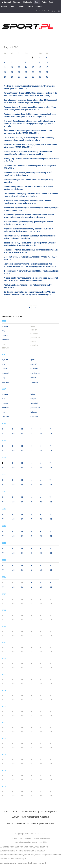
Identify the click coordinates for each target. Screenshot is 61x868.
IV (31, 429)
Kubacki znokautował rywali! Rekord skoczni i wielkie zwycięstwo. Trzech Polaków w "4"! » (27, 202)
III (22, 429)
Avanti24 (39, 6)
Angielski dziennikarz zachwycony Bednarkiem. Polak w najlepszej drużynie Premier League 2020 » (28, 230)
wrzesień (34, 368)
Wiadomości (28, 2)
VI (50, 429)
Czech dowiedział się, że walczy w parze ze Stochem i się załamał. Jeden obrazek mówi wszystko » (29, 139)
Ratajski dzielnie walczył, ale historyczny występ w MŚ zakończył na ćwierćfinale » (28, 174)
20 (19, 72)
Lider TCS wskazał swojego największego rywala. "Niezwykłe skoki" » (31, 258)
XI (41, 433)
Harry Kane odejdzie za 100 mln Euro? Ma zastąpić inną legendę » (28, 181)
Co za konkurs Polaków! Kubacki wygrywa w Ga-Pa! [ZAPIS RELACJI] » (30, 167)
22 (33, 72)
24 (47, 72)
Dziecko (21, 6)
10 (47, 62)
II (12, 429)
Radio (44, 11)
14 (26, 67)
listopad (34, 377)
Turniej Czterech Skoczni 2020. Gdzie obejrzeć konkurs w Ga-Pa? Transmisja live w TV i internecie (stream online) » (31, 94)
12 (12, 67)
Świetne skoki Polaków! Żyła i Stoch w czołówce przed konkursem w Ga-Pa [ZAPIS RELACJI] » (28, 132)
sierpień (34, 364)
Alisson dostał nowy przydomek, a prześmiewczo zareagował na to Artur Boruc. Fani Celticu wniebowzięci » (31, 279)
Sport (37, 2)
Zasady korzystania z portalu (26, 842)
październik (35, 373)
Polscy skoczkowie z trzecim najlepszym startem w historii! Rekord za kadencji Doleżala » (30, 237)
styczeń (5, 326)
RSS (21, 839)
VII (3, 433)
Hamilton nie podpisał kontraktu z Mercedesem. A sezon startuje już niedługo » (28, 188)
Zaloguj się (51, 11)
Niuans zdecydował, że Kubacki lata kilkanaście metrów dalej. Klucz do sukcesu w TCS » (31, 251)
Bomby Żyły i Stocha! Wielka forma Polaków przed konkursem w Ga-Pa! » (31, 160)
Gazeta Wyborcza (49, 812)
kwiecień (6, 340)
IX (22, 433)
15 (33, 67)
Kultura (4, 6)
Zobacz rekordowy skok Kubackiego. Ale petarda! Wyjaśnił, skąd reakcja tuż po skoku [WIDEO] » (30, 244)
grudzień (34, 382)
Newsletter (20, 823)
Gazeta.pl (7, 2)
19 (12, 72)
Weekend (17, 2)
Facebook (50, 823)
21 (26, 72)
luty (3, 331)
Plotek (44, 2)
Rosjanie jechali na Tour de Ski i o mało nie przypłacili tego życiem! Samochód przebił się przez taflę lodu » (30, 115)
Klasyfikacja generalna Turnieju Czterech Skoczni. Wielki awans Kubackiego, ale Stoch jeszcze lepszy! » (29, 216)
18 (5, 72)
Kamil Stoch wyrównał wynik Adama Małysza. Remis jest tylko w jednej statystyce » (31, 209)
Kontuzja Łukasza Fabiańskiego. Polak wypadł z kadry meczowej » (28, 286)
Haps (23, 817)
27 (19, 77)
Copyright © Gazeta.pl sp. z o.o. (30, 834)
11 (5, 67)
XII (51, 433)
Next (51, 2)
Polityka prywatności (41, 839)
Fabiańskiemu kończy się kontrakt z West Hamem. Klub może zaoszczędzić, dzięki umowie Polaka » (31, 195)
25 (5, 77)
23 (40, 72)
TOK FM (30, 6)
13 (19, 67)
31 (47, 77)
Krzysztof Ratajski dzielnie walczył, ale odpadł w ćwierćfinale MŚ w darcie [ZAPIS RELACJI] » (31, 146)
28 (26, 77)
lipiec (33, 359)
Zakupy (16, 817)
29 (33, 77)
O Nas (15, 839)
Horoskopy (34, 812)
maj (4, 377)
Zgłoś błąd (44, 842)
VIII (13, 433)
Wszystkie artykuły (35, 823)
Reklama (28, 839)
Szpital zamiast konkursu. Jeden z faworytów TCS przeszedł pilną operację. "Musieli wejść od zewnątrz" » (30, 101)
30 (40, 77)
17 (47, 67)
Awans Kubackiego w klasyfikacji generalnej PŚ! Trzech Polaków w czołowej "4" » (28, 223)
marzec (5, 335)
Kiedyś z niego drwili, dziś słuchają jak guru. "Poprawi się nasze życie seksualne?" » (29, 87)
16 (40, 67)
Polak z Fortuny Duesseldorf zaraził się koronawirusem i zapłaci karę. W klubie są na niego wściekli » (29, 153)
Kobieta (12, 6)
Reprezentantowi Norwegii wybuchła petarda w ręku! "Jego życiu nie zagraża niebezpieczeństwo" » (30, 108)
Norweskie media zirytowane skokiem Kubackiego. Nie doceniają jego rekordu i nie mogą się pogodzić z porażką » (30, 265)
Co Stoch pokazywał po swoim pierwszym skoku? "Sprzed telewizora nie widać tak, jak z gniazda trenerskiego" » (30, 293)
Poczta (38, 11)
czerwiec (6, 382)
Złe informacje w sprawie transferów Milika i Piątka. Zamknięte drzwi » (31, 272)
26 (12, 77)
